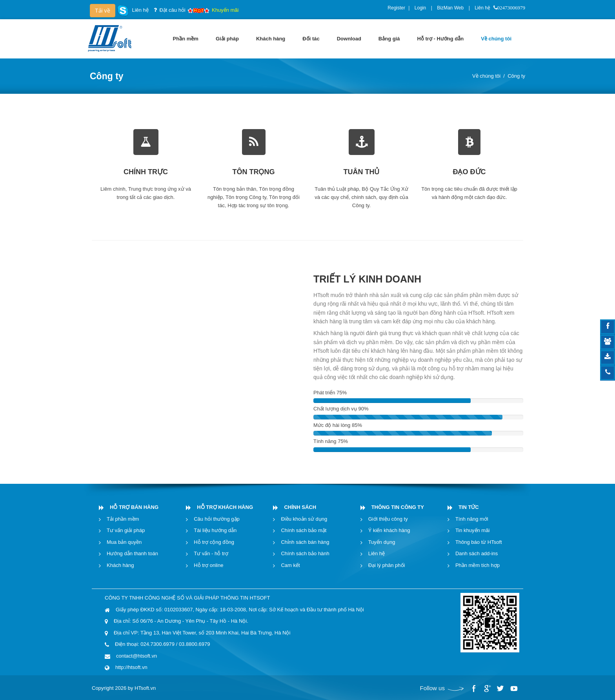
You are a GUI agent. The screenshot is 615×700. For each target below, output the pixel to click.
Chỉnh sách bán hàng (305, 542)
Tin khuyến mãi (472, 530)
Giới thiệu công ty (388, 519)
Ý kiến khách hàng (389, 530)
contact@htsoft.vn (136, 656)
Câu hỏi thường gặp (217, 519)
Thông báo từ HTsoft (479, 542)
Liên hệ (482, 8)
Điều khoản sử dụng (304, 519)
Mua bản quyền (124, 542)
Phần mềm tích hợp (478, 565)
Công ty (516, 76)
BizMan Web (450, 8)
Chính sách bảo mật (304, 530)
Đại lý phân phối (387, 565)
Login (420, 8)
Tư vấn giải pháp (126, 530)
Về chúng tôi (486, 76)
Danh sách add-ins (477, 553)
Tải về (103, 11)
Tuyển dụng (382, 542)
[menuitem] (186, 39)
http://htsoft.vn (131, 667)
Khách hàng (120, 565)
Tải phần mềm (123, 519)
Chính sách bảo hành (305, 553)
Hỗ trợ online (208, 565)
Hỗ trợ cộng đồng (214, 542)
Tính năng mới (472, 519)
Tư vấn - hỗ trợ (211, 553)
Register (396, 8)
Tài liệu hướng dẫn (215, 530)
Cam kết (290, 565)
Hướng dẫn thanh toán (132, 553)
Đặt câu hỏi (172, 10)
